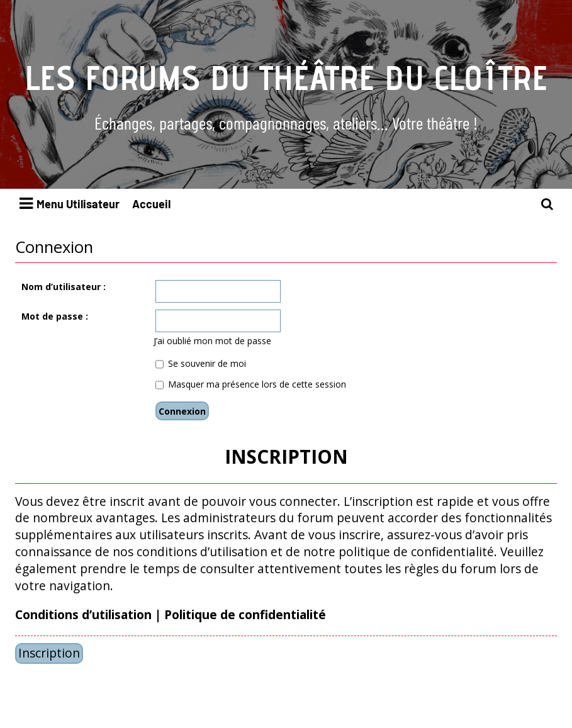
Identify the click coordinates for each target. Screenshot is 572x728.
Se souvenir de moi (201, 363)
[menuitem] (547, 204)
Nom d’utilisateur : (64, 287)
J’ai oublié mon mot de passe (212, 341)
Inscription (49, 653)
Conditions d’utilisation (83, 615)
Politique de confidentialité (245, 615)
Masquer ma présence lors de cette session (251, 384)
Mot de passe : (55, 316)
